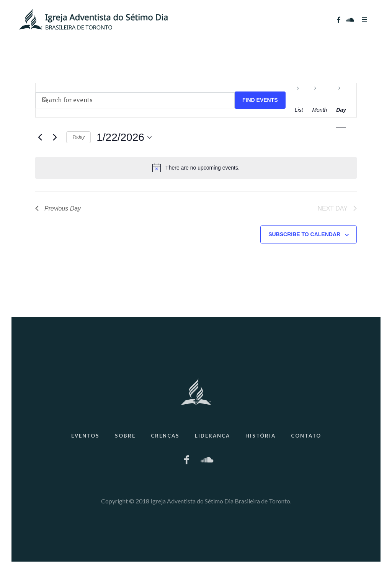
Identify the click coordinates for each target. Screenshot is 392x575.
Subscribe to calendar (304, 234)
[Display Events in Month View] (319, 110)
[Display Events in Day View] (341, 110)
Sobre (125, 436)
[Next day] (55, 137)
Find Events (260, 100)
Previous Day (58, 208)
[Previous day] (40, 137)
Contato (306, 436)
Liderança (212, 436)
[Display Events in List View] (299, 110)
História (261, 436)
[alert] (196, 168)
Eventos (85, 436)
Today (78, 137)
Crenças (165, 436)
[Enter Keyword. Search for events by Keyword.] (135, 100)
